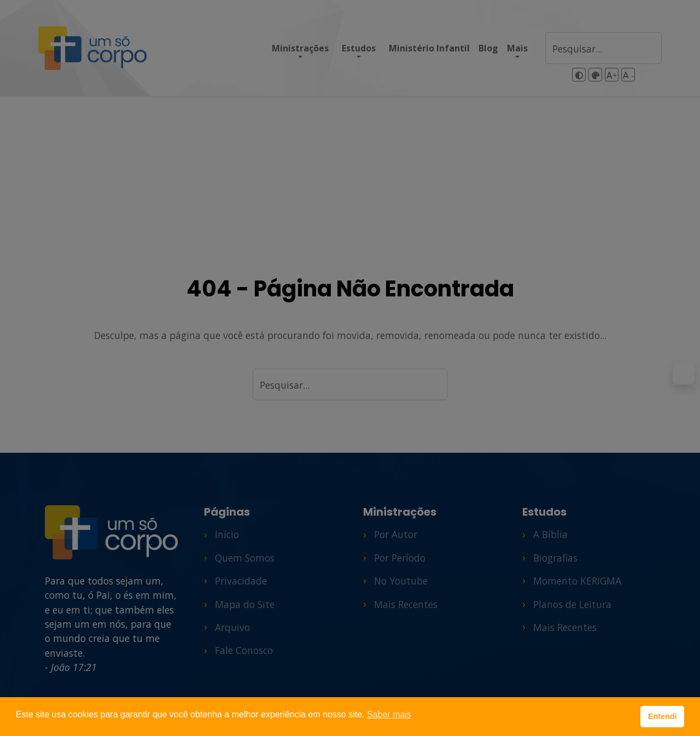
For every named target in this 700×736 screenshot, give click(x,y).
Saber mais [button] (389, 714)
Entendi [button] (663, 716)
